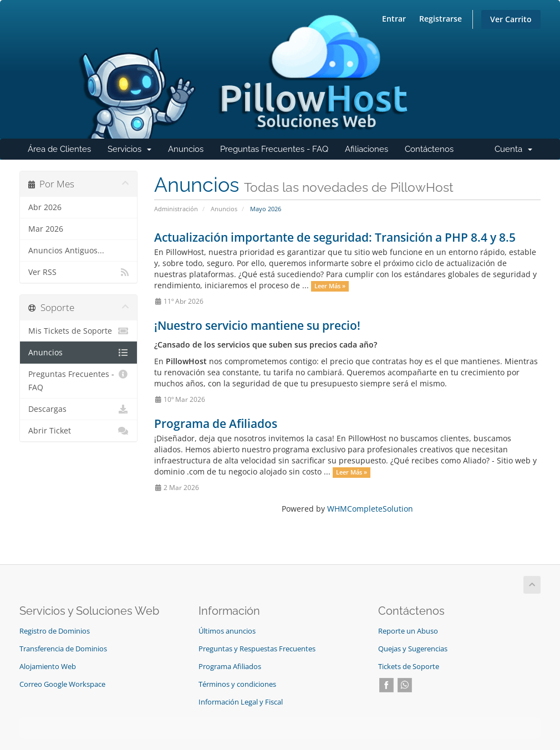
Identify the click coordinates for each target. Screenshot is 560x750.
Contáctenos (429, 149)
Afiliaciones (366, 149)
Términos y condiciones (237, 684)
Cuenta (518, 152)
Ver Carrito (511, 19)
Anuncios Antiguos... (66, 251)
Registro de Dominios (55, 631)
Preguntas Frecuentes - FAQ (274, 149)
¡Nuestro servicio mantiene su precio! (257, 325)
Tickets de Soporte (409, 667)
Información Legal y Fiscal (241, 702)
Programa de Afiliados (216, 424)
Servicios (134, 152)
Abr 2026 (45, 207)
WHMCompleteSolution (370, 509)
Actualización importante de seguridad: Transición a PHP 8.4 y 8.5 (335, 237)
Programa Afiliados (230, 667)
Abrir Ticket (78, 431)
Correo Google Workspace (62, 684)
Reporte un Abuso (408, 631)
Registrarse (441, 19)
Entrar (394, 19)
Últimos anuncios (227, 631)
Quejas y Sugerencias (413, 649)
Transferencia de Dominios (63, 649)
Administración (176, 209)
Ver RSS (78, 272)
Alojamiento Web (48, 667)
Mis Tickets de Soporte (78, 331)
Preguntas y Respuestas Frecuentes (257, 649)
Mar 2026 (46, 229)
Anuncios (186, 149)
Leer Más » (330, 286)
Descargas (78, 409)
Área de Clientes (59, 149)
